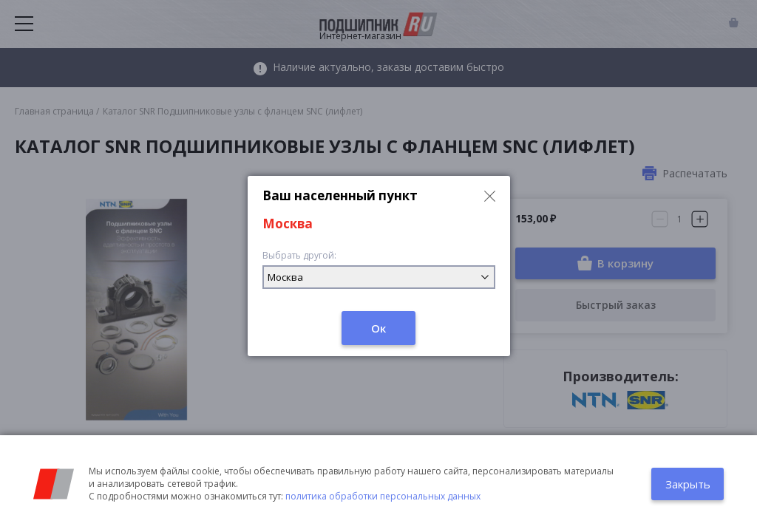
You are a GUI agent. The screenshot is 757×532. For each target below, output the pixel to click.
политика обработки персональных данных (383, 496)
